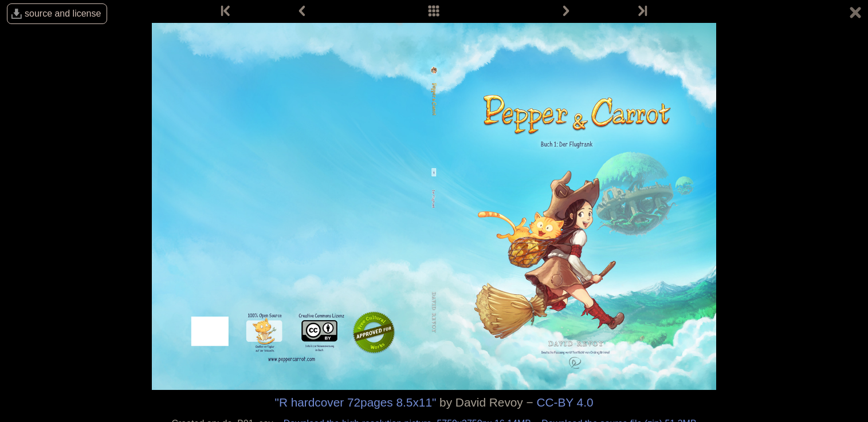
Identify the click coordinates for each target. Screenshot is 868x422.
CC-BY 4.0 (565, 402)
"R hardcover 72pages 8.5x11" (356, 402)
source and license (63, 13)
